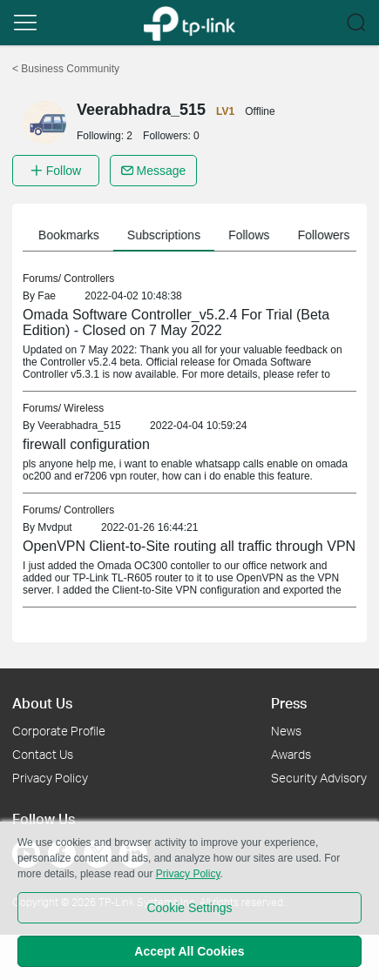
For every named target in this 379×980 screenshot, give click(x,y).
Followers (328, 235)
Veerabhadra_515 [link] (79, 426)
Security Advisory (319, 778)
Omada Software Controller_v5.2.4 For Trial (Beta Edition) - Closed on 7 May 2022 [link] (176, 322)
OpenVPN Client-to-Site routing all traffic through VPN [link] (189, 546)
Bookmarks (72, 235)
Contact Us (43, 754)
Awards (291, 754)
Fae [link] (47, 296)
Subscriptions (167, 235)
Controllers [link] (89, 279)
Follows (252, 235)
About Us (42, 703)
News (286, 731)
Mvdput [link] (54, 527)
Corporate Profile (59, 731)
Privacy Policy (50, 778)
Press (289, 703)
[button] (25, 23)
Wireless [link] (84, 408)
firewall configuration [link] (86, 444)
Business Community (66, 69)
